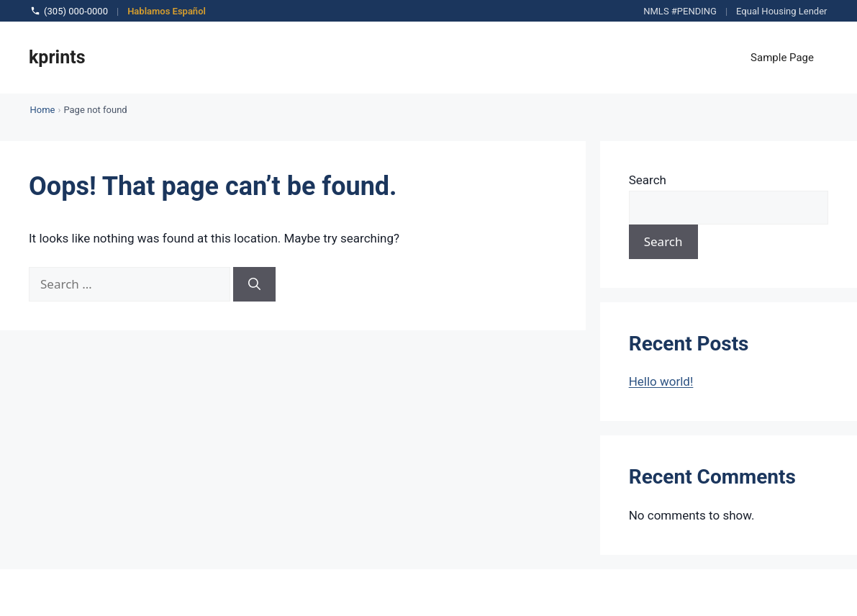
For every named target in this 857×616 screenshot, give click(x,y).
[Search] (254, 284)
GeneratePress (492, 592)
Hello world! (661, 381)
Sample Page (782, 58)
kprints (57, 57)
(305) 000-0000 (69, 11)
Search (648, 180)
